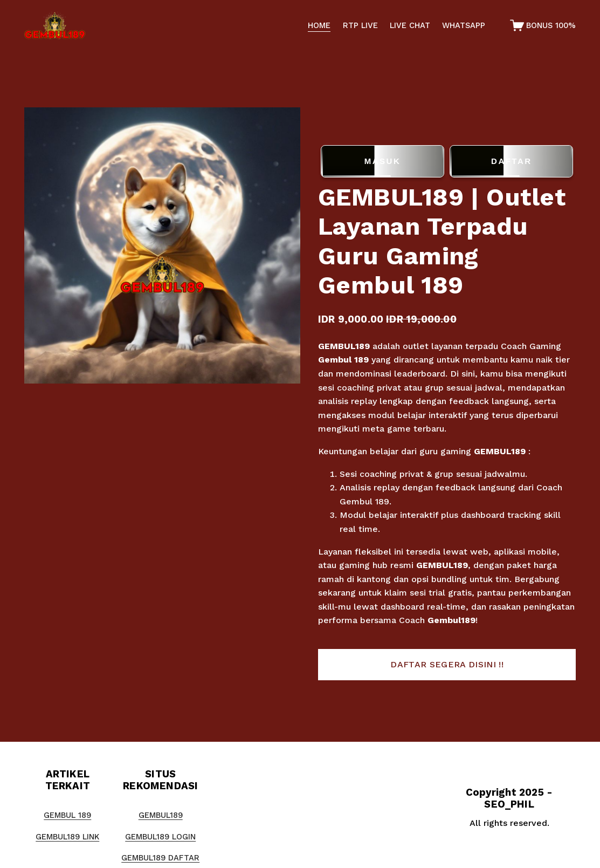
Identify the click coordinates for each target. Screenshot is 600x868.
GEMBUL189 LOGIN (160, 837)
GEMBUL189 (344, 346)
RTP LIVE (360, 25)
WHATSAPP (464, 25)
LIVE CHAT (410, 25)
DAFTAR (511, 161)
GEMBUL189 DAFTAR (160, 858)
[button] (447, 665)
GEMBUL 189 (67, 815)
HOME (319, 25)
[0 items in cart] (543, 25)
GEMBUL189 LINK (67, 837)
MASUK (382, 161)
